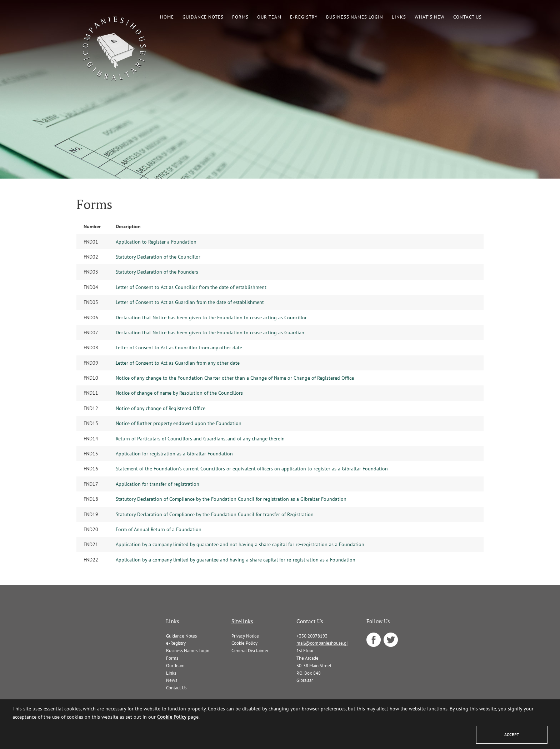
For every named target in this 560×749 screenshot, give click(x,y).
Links (399, 17)
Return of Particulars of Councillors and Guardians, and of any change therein (200, 439)
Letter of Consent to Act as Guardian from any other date (178, 363)
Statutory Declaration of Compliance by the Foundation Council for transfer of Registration (215, 514)
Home (167, 17)
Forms (240, 17)
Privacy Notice (245, 636)
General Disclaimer (250, 651)
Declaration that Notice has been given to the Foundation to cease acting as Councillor (211, 318)
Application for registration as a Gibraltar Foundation (174, 454)
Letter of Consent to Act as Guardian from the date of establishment (190, 302)
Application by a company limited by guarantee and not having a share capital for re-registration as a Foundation (240, 544)
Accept (512, 735)
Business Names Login (355, 17)
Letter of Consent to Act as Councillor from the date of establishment (191, 287)
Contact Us (467, 17)
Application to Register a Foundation (156, 242)
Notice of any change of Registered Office (161, 408)
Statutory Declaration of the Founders (157, 272)
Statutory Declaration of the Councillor (158, 257)
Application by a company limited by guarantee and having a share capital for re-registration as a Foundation (236, 560)
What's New (430, 17)
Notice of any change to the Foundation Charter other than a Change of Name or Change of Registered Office (235, 378)
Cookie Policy (244, 643)
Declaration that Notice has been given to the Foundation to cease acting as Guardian (210, 333)
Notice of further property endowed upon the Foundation (179, 423)
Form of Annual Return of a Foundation (159, 529)
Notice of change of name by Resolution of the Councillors (179, 393)
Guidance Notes (203, 17)
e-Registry (304, 17)
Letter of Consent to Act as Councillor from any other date (179, 348)
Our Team (269, 17)
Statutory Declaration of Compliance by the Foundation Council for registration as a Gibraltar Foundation (231, 499)
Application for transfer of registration (157, 484)
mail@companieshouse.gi (322, 643)
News (172, 680)
